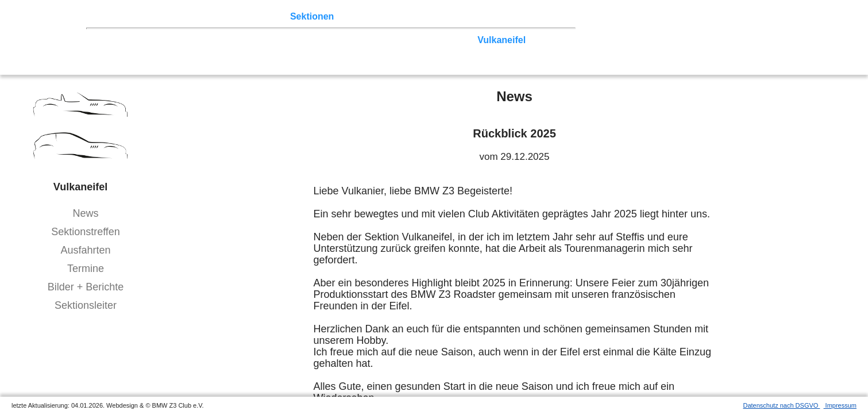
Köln (420, 40)
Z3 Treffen (152, 16)
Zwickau (454, 40)
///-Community (533, 51)
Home (112, 16)
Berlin (165, 40)
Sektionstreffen (86, 232)
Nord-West (123, 40)
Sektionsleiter (86, 305)
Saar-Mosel (165, 51)
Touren (196, 16)
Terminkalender (250, 16)
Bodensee (383, 51)
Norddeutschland (312, 40)
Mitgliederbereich (515, 16)
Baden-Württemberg (240, 51)
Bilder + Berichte (86, 287)
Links (460, 16)
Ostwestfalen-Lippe (226, 40)
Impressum (840, 405)
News (85, 213)
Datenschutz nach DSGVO (782, 405)
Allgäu (341, 51)
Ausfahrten (85, 250)
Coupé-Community (451, 51)
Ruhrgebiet (379, 40)
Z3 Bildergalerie (407, 16)
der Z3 (353, 16)
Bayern (305, 51)
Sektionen (312, 16)
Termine (86, 269)
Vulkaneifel (501, 40)
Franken (117, 51)
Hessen (548, 40)
